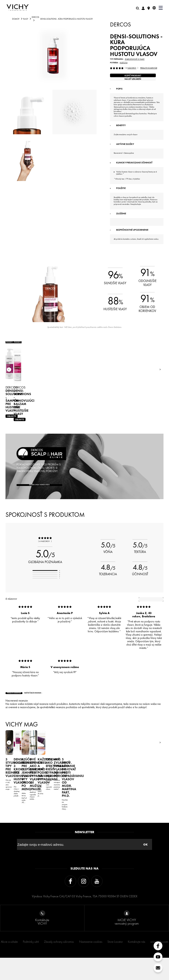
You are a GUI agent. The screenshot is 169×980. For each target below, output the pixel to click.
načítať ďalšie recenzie (63, 734)
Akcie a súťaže (9, 964)
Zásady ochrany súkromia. (59, 964)
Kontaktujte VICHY (42, 940)
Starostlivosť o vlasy (135, 59)
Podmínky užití (31, 964)
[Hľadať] (138, 8)
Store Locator (115, 964)
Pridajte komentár (149, 68)
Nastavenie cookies (91, 964)
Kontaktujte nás (137, 964)
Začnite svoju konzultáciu (39, 522)
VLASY (26, 19)
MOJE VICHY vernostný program (127, 940)
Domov (16, 19)
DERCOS (35, 17)
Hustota (124, 63)
